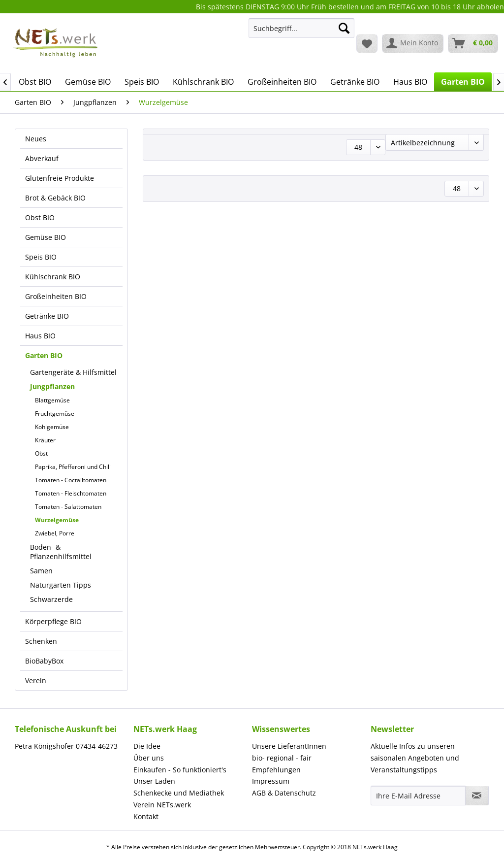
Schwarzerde (51, 599)
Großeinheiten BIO (56, 296)
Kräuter (45, 440)
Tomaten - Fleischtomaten (71, 493)
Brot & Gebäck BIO (55, 198)
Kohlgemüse (52, 427)
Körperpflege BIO (53, 621)
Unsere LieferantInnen (289, 746)
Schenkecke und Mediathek (179, 793)
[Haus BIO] (410, 82)
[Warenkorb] (473, 43)
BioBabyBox (44, 661)
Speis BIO (41, 257)
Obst (41, 453)
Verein (36, 680)
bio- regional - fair (282, 758)
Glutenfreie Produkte (60, 178)
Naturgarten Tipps (61, 585)
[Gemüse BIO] (88, 82)
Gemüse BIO (46, 237)
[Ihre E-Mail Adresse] (418, 796)
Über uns (149, 758)
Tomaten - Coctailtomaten (71, 480)
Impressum (271, 781)
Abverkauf (42, 158)
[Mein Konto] (413, 43)
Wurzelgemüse (57, 520)
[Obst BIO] (35, 82)
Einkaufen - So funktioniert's (180, 770)
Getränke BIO (47, 316)
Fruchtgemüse (55, 414)
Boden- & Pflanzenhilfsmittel (61, 552)
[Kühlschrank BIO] (203, 82)
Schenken (41, 641)
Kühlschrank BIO (53, 277)
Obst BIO (40, 217)
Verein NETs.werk (162, 805)
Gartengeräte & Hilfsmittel (73, 372)
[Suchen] (344, 28)
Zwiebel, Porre (55, 533)
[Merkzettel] (367, 43)
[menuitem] (301, 33)
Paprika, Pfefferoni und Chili (73, 467)
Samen (41, 571)
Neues (36, 139)
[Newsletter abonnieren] (477, 796)
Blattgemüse (52, 400)
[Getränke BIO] (355, 82)
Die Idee (147, 746)
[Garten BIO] (463, 82)
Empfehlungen (276, 770)
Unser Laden (154, 781)
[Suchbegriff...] (301, 28)
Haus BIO (40, 336)
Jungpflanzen (52, 386)
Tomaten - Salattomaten (68, 507)
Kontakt (146, 816)
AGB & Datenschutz (284, 793)
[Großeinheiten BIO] (282, 82)
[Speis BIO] (142, 82)
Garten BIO (44, 355)
